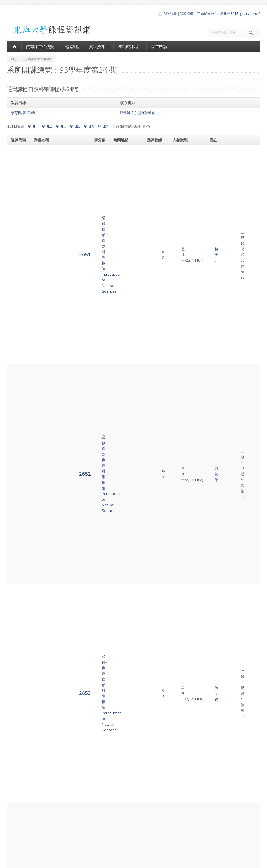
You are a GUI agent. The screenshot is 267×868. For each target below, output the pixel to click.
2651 (17, 158)
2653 (17, 212)
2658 (17, 348)
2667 (17, 573)
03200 (218, 150)
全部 (115, 126)
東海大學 (11, 862)
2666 (17, 549)
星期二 (47, 126)
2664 (17, 500)
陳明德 (154, 213)
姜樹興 (154, 376)
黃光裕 (154, 240)
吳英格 (154, 574)
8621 (17, 734)
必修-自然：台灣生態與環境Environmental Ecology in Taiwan (55, 682)
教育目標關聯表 (23, 113)
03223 (218, 492)
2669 (17, 636)
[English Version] (248, 14)
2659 (17, 376)
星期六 (103, 126)
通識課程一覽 (123, 824)
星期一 (33, 126)
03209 (218, 677)
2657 (17, 321)
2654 (17, 240)
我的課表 (170, 14)
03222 (218, 562)
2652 (17, 185)
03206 (218, 395)
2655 (17, 267)
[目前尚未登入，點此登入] (215, 14)
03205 (218, 753)
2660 (17, 403)
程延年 (154, 549)
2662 (17, 454)
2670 (17, 661)
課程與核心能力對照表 (137, 113)
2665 (17, 527)
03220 (218, 546)
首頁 (116, 812)
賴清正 (154, 661)
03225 (218, 655)
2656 (17, 294)
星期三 (61, 126)
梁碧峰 (154, 476)
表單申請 (159, 47)
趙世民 (154, 501)
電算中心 (80, 862)
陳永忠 (154, 294)
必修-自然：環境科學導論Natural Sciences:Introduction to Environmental (60, 761)
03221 (218, 698)
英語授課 (99, 47)
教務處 (97, 862)
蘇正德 (154, 349)
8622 (17, 761)
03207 (218, 449)
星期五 (89, 126)
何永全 (154, 455)
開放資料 (119, 841)
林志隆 (154, 734)
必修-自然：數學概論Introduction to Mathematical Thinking (57, 574)
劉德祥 (154, 707)
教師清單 (119, 847)
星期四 (75, 126)
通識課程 (71, 47)
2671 (17, 682)
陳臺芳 (154, 267)
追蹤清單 (187, 14)
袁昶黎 (154, 186)
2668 (17, 606)
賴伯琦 (154, 682)
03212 (218, 628)
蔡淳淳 (154, 637)
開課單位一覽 (123, 818)
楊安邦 (154, 159)
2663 (17, 476)
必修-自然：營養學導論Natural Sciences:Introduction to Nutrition (60, 349)
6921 (17, 706)
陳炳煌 (154, 761)
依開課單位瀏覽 (40, 47)
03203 (218, 340)
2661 (17, 430)
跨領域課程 (130, 47)
